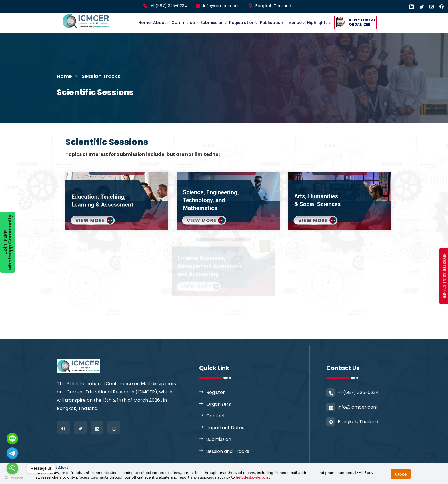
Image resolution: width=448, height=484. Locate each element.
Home (144, 23)
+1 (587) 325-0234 (169, 6)
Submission (212, 23)
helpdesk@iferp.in (252, 477)
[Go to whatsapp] (12, 468)
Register (216, 392)
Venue (295, 23)
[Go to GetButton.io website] (14, 478)
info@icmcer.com (221, 6)
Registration (242, 23)
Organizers (219, 404)
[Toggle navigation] (121, 18)
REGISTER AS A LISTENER (445, 276)
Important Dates (225, 428)
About (160, 23)
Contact (216, 416)
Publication (272, 23)
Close (401, 474)
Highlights (317, 23)
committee (183, 23)
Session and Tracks (228, 451)
